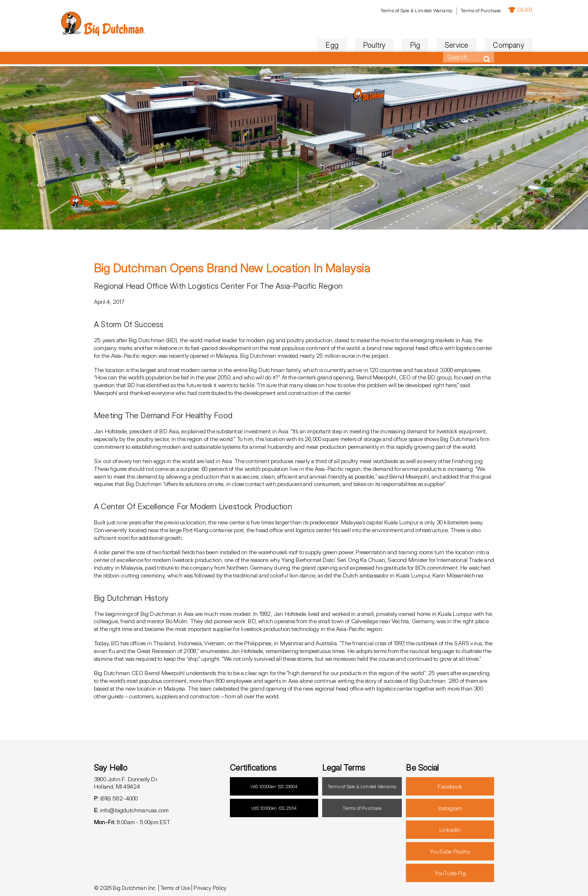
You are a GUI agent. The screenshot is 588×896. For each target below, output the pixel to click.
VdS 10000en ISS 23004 (274, 787)
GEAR (482, 10)
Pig (377, 45)
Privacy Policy (210, 888)
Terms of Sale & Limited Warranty (378, 10)
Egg (294, 45)
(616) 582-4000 (116, 798)
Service (418, 45)
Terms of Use (175, 888)
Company (470, 45)
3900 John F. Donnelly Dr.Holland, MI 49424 (126, 783)
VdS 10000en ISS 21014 (274, 808)
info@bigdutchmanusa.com (131, 810)
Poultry (336, 45)
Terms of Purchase (442, 10)
